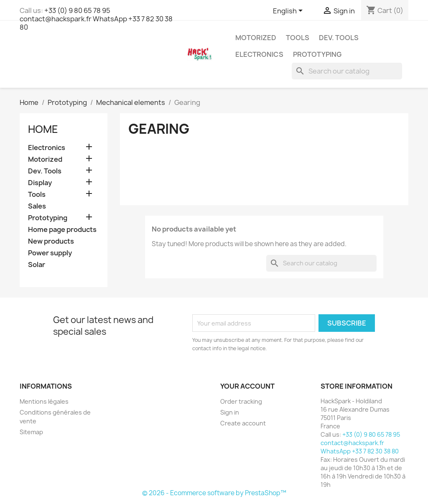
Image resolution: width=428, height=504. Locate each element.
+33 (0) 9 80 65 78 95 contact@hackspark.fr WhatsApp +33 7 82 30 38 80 (96, 19)
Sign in (230, 412)
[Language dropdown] (289, 11)
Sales (37, 206)
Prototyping (317, 54)
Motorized (256, 38)
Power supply (50, 253)
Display (40, 183)
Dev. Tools (339, 38)
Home (43, 129)
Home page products (62, 230)
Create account (243, 423)
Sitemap (31, 432)
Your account (247, 386)
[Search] (347, 71)
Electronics (259, 54)
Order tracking (241, 401)
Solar (37, 265)
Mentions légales (44, 401)
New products (51, 241)
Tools (298, 38)
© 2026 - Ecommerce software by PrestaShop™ (214, 493)
